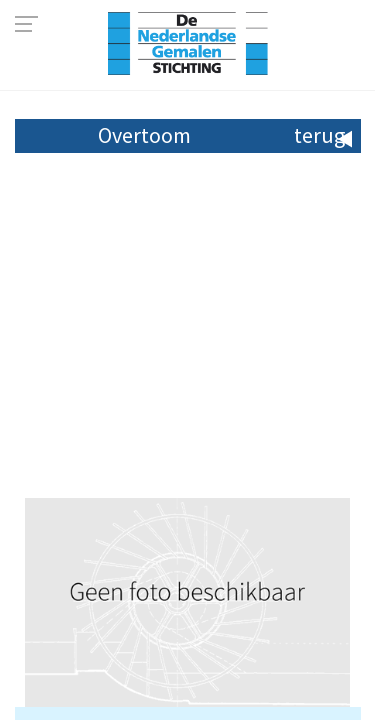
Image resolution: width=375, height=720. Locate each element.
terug (319, 135)
